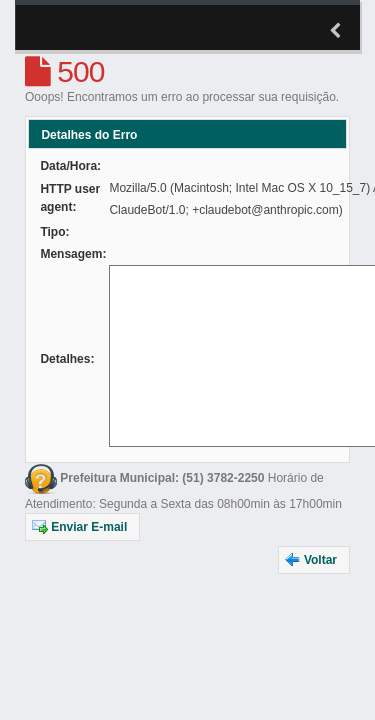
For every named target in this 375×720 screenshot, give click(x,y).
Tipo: (54, 232)
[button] (82, 527)
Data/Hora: (70, 166)
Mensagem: (73, 254)
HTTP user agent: (70, 198)
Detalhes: (67, 359)
